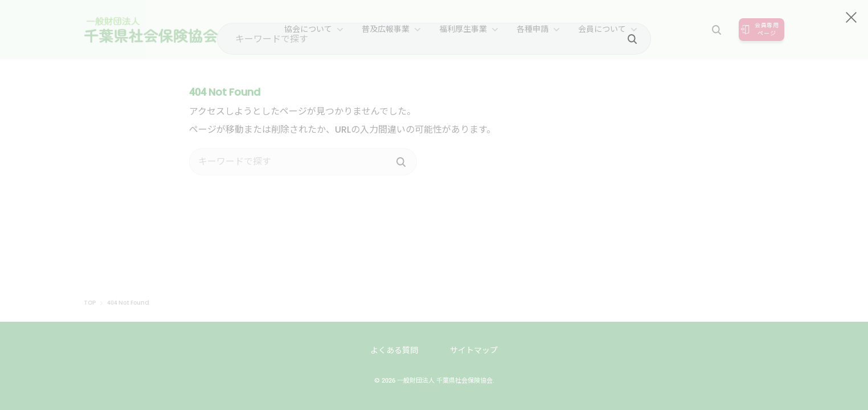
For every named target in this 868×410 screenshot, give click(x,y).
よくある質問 (394, 350)
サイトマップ (474, 350)
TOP (90, 303)
